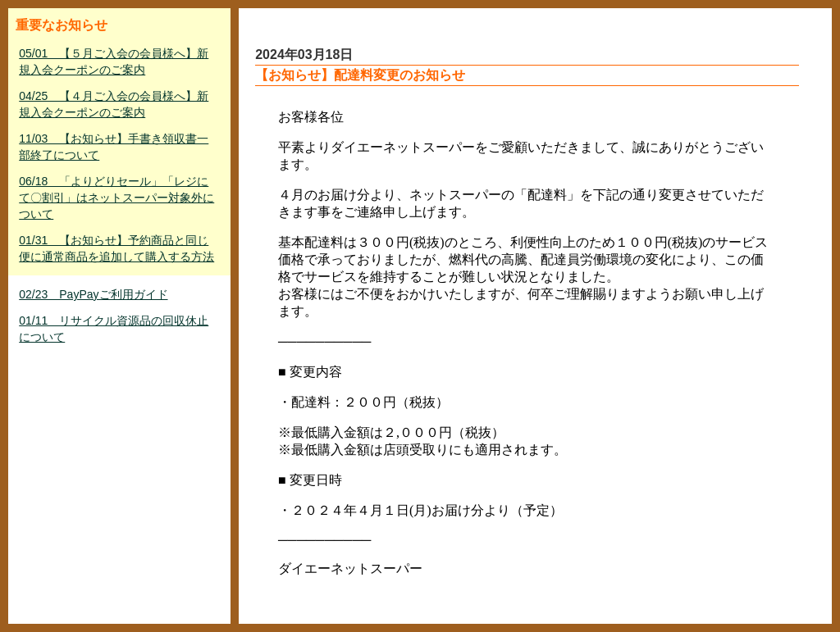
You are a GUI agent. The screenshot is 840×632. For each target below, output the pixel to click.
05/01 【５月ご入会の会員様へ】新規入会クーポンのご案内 (114, 61)
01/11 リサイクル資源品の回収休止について (114, 329)
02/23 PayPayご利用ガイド (93, 294)
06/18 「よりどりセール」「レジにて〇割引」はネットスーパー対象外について (116, 198)
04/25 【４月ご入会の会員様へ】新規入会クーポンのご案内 (114, 104)
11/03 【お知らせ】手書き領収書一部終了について (114, 147)
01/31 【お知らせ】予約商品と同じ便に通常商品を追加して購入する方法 (116, 248)
